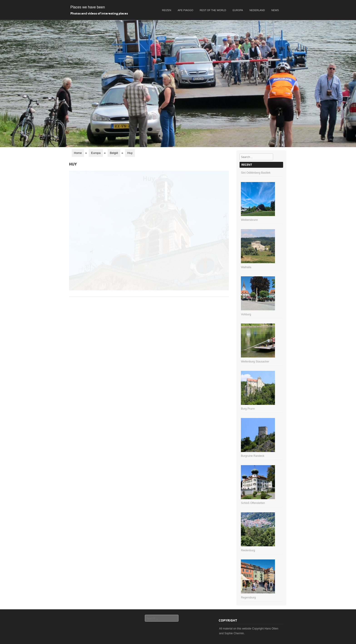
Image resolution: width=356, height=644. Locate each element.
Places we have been (88, 7)
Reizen (167, 10)
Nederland (257, 10)
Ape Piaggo (185, 10)
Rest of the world (213, 10)
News (275, 10)
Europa (238, 10)
